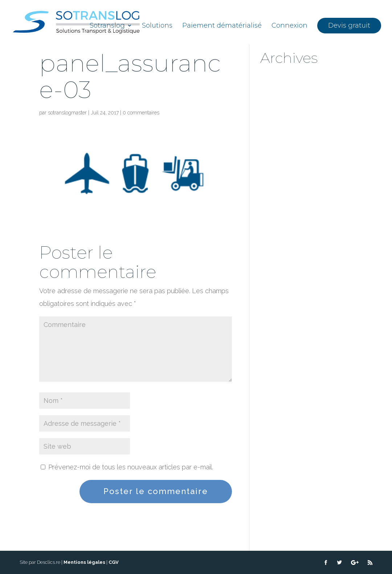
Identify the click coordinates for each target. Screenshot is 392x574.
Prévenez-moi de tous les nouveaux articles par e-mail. (131, 467)
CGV (114, 562)
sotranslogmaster (67, 113)
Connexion (289, 26)
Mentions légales (84, 562)
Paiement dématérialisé (222, 26)
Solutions (157, 26)
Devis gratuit (349, 25)
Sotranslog (107, 26)
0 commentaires (141, 113)
